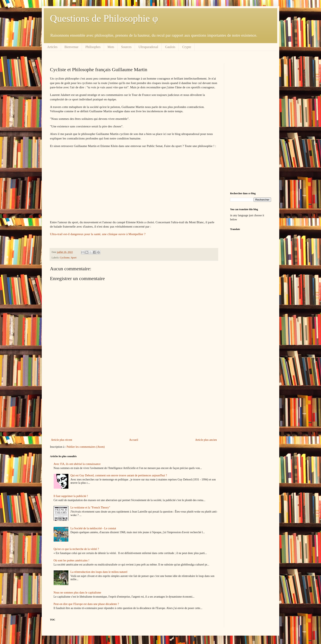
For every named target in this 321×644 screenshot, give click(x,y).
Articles (52, 47)
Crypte (187, 47)
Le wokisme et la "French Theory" (90, 508)
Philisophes (93, 47)
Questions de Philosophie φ (104, 18)
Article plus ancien (206, 440)
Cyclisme (65, 258)
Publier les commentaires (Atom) (86, 447)
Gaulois (170, 47)
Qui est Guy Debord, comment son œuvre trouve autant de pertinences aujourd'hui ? (119, 475)
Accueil (134, 440)
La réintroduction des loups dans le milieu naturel (99, 572)
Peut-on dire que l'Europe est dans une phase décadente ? (86, 604)
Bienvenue (71, 47)
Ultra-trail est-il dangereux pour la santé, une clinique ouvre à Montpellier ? (98, 234)
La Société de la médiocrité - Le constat (93, 528)
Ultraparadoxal (148, 47)
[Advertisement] (134, 404)
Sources (126, 47)
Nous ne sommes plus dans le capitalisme (77, 593)
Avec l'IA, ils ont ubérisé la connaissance (77, 464)
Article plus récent (62, 440)
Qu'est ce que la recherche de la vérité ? (76, 549)
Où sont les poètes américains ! (72, 560)
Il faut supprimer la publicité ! (71, 496)
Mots (111, 47)
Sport (74, 258)
